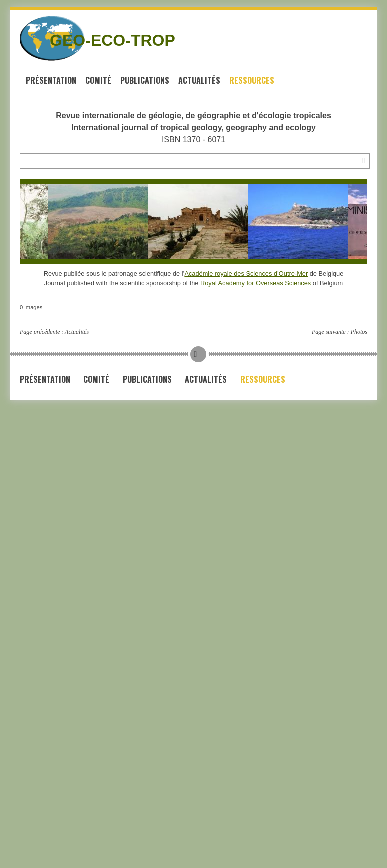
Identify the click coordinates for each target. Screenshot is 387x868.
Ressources (252, 80)
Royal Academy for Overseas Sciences (255, 283)
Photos (359, 332)
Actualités (199, 80)
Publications (145, 80)
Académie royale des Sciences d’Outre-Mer (246, 273)
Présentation (51, 80)
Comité (98, 80)
